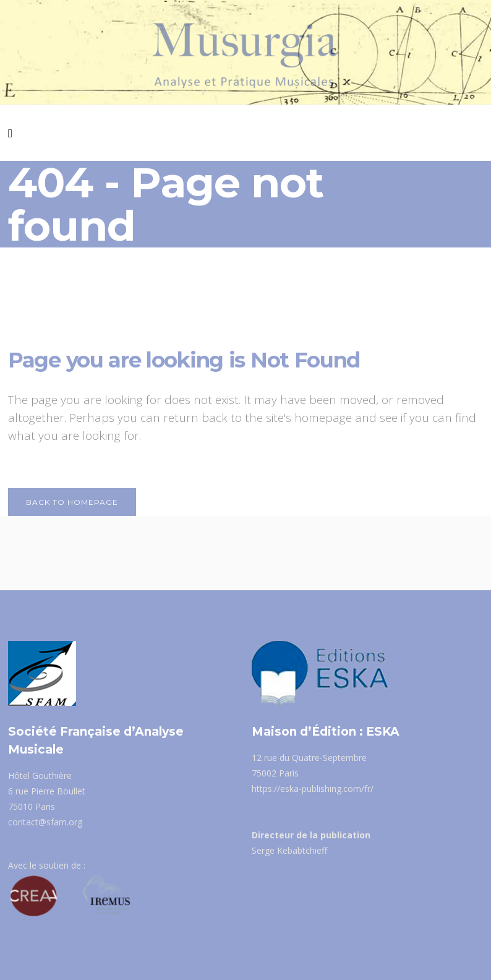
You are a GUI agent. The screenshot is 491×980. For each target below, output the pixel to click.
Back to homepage (72, 502)
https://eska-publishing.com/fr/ (313, 789)
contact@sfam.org (45, 822)
